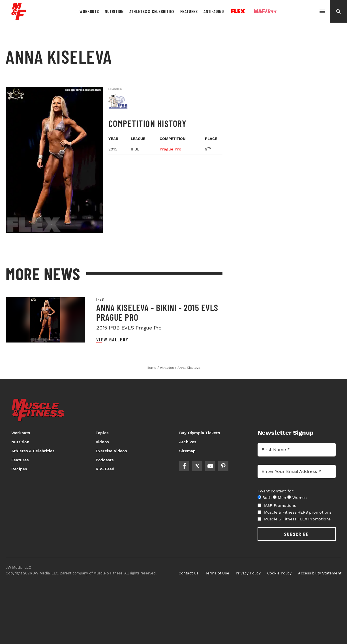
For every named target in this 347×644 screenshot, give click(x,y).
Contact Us (189, 573)
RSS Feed (105, 469)
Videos (102, 442)
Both (267, 497)
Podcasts (105, 460)
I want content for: (276, 491)
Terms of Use (217, 573)
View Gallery (112, 340)
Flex (238, 11)
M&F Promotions (277, 505)
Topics (102, 433)
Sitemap (187, 451)
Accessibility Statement (320, 573)
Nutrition (114, 11)
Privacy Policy (248, 573)
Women (300, 497)
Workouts (89, 11)
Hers (265, 11)
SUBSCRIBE (296, 534)
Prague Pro (170, 149)
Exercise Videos (111, 451)
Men (282, 497)
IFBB (100, 299)
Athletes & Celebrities (152, 11)
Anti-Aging (214, 11)
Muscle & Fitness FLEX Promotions (294, 519)
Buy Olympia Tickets (200, 433)
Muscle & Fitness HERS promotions (295, 512)
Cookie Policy (279, 573)
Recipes (19, 469)
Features (189, 11)
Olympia (298, 12)
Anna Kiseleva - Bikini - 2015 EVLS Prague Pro (157, 312)
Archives (188, 442)
